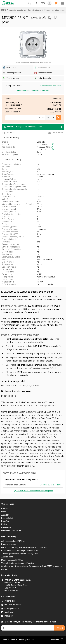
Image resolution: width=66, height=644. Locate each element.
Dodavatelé (6, 527)
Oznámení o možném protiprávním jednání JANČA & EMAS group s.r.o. (32, 566)
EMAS (4, 10)
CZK (43, 3)
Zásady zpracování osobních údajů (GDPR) (20, 554)
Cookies (5, 569)
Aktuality (5, 515)
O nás (4, 512)
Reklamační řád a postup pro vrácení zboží (20, 551)
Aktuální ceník (7, 557)
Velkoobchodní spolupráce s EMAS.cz (18, 563)
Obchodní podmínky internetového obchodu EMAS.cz (24, 547)
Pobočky (5, 521)
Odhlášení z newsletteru (12, 531)
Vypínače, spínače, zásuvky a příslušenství (25, 10)
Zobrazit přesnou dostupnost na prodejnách (33, 491)
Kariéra (4, 524)
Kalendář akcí (7, 518)
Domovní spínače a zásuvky (55, 10)
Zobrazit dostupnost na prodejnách (33, 90)
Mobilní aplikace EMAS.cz (12, 560)
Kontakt (5, 509)
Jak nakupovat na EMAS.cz (13, 541)
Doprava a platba (9, 544)
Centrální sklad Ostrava (16, 485)
